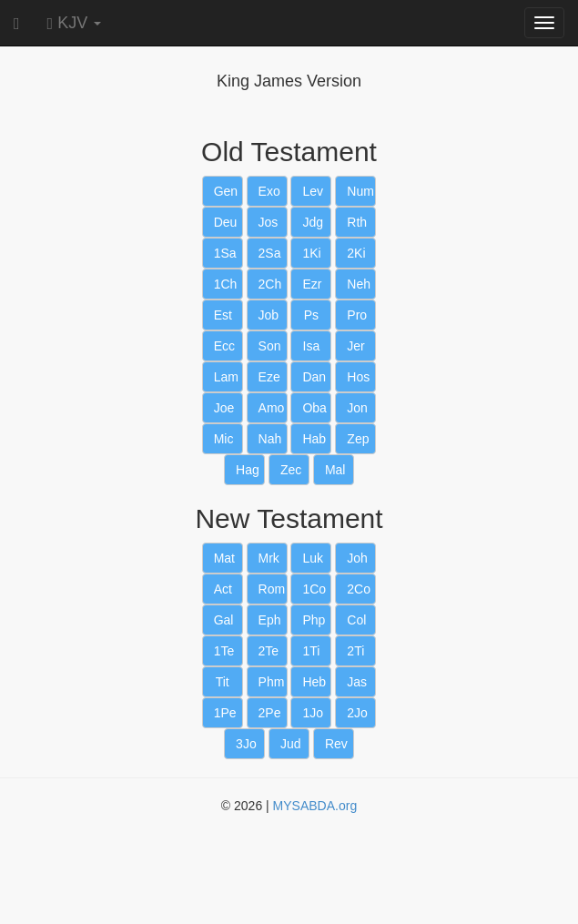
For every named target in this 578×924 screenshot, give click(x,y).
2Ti (355, 651)
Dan (314, 377)
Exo (269, 191)
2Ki (356, 253)
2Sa (270, 253)
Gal (224, 620)
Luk (313, 558)
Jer (355, 346)
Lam (226, 377)
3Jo (246, 744)
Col (356, 620)
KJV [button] (75, 23)
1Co (314, 589)
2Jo (357, 713)
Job (269, 315)
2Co (359, 589)
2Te (269, 651)
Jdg (313, 222)
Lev (313, 191)
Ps (311, 315)
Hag (248, 470)
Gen (226, 191)
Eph (270, 620)
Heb (314, 682)
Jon (357, 408)
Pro (357, 315)
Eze (269, 377)
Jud (291, 744)
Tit (223, 682)
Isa (312, 346)
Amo (272, 408)
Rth (357, 222)
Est (223, 315)
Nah (270, 439)
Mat (224, 558)
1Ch (226, 284)
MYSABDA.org (315, 806)
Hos (358, 377)
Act (223, 589)
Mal (335, 470)
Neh (359, 284)
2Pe (270, 713)
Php (314, 620)
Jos (269, 222)
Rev (336, 744)
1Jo (313, 713)
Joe (224, 408)
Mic (224, 439)
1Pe (225, 713)
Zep (358, 439)
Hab (314, 439)
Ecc (224, 346)
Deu (226, 222)
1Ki (311, 253)
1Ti (311, 651)
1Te (224, 651)
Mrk (269, 558)
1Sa (225, 253)
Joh (357, 558)
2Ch (270, 284)
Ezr (312, 284)
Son (270, 346)
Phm (272, 682)
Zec (291, 470)
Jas (357, 682)
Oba (314, 408)
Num (360, 191)
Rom (272, 589)
